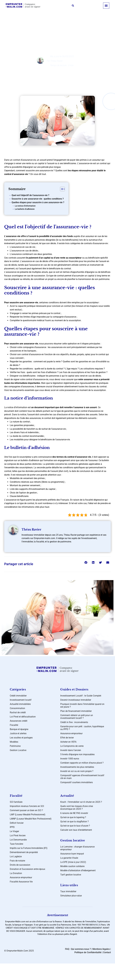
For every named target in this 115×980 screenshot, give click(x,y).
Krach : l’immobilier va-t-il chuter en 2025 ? (81, 802)
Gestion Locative (18, 750)
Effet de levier (67, 738)
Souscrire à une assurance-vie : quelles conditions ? (38, 199)
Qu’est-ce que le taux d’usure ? (75, 826)
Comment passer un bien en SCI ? (26, 810)
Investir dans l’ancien (71, 750)
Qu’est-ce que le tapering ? (73, 817)
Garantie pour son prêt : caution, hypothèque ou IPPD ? (82, 728)
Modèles (14, 742)
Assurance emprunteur (71, 733)
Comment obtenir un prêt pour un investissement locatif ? (77, 717)
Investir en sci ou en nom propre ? (77, 771)
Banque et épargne (60, 25)
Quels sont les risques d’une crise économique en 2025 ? (77, 808)
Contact (107, 952)
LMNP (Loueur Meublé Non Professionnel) (31, 819)
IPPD (12, 827)
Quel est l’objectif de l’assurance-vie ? (30, 195)
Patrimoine (15, 746)
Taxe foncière (16, 844)
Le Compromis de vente (72, 746)
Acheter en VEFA (68, 742)
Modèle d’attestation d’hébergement (78, 870)
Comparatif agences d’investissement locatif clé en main (82, 777)
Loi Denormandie (18, 840)
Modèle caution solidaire (72, 866)
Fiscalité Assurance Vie (21, 882)
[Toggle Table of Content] (61, 189)
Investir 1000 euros (70, 759)
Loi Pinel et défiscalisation (23, 717)
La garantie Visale (69, 858)
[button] (73, 6)
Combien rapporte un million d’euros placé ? (82, 763)
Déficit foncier (17, 823)
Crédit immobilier (18, 696)
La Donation (16, 873)
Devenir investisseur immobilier (76, 700)
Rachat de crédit (18, 712)
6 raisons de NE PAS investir (74, 813)
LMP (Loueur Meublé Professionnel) (28, 815)
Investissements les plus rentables (77, 767)
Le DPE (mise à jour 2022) (73, 862)
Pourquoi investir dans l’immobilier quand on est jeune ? (82, 705)
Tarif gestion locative (71, 875)
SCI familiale (16, 802)
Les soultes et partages (21, 738)
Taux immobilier (68, 891)
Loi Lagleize (16, 856)
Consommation (17, 708)
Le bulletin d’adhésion (25, 209)
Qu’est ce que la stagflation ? (74, 822)
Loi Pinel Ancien (18, 835)
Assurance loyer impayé (72, 854)
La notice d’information (25, 206)
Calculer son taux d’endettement (76, 830)
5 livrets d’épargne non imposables (77, 754)
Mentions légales (101, 949)
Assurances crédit (19, 721)
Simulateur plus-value (71, 896)
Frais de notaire (17, 861)
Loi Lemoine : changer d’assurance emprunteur (77, 848)
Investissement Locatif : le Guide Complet (81, 696)
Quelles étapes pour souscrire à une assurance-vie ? (38, 202)
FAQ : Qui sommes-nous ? (78, 949)
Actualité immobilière (20, 704)
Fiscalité (14, 725)
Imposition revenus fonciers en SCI (27, 806)
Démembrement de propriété (24, 852)
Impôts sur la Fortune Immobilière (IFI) (29, 848)
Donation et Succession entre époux (27, 869)
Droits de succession (20, 865)
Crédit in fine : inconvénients (74, 722)
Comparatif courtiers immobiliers (77, 782)
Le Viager (14, 831)
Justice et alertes (18, 733)
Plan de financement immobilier (76, 711)
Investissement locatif (21, 700)
